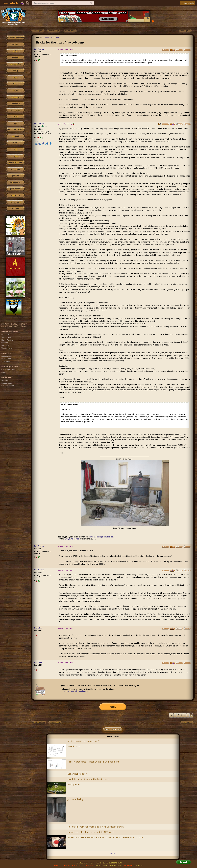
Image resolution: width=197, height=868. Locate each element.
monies (15, 77)
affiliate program (77, 865)
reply (113, 707)
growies (15, 44)
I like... (37, 141)
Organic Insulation (77, 774)
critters (15, 51)
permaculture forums (15, 38)
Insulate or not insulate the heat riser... (88, 779)
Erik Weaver (39, 49)
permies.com (15, 189)
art (15, 123)
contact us (58, 865)
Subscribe (14, 3)
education (15, 143)
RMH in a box (75, 746)
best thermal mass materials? (83, 741)
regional (15, 136)
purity (15, 90)
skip (15, 149)
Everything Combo (72, 539)
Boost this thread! (113, 729)
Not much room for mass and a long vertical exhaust (96, 827)
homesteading (15, 64)
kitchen (15, 84)
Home (5, 3)
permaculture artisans (15, 130)
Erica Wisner (39, 124)
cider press (15, 169)
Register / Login (188, 3)
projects (15, 176)
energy (15, 71)
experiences (15, 156)
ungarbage (15, 97)
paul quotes (74, 784)
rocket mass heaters (52, 38)
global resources (15, 163)
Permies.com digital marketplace (101, 537)
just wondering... (76, 799)
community (15, 103)
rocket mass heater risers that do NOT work (91, 832)
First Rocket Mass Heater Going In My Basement (93, 762)
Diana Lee (38, 628)
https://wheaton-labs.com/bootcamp (76, 691)
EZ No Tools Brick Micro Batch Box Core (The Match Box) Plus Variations (106, 838)
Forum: (39, 38)
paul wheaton (128, 865)
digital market (15, 182)
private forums (15, 202)
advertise (66, 865)
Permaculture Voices (166, 192)
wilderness (15, 110)
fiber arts (15, 117)
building (15, 57)
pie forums (15, 195)
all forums (15, 209)
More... (113, 854)
